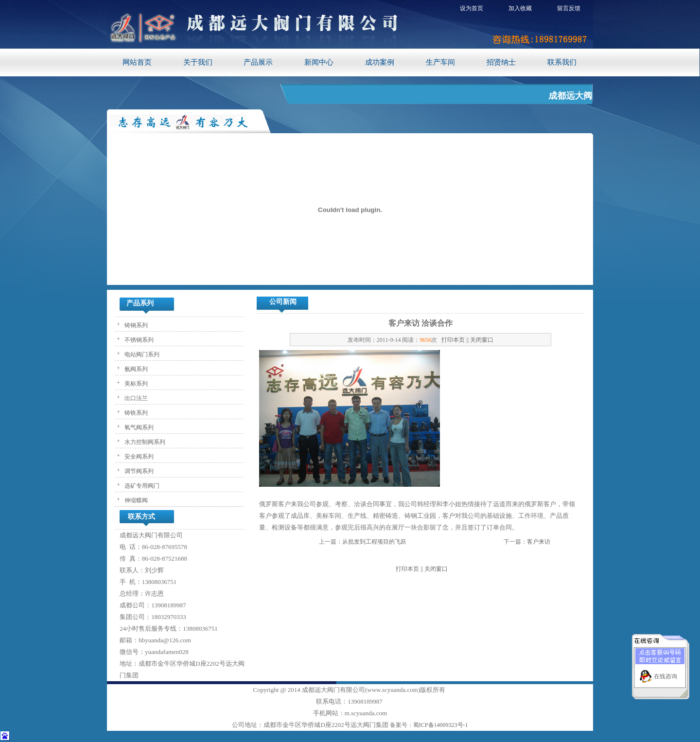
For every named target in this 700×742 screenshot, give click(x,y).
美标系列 (135, 384)
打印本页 (453, 340)
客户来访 (539, 542)
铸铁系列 (135, 413)
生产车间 (440, 62)
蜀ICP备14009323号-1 (441, 725)
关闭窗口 (482, 340)
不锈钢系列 (138, 340)
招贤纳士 (501, 62)
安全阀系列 (138, 457)
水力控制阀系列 (144, 442)
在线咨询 (665, 671)
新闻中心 (319, 62)
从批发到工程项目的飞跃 (374, 542)
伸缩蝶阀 (135, 500)
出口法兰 (135, 398)
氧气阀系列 (138, 427)
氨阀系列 (135, 369)
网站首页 (137, 62)
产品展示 (258, 62)
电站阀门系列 (141, 354)
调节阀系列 (138, 471)
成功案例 (380, 62)
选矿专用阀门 (141, 486)
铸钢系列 (135, 325)
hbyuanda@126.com (165, 640)
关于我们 (198, 62)
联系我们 (562, 62)
